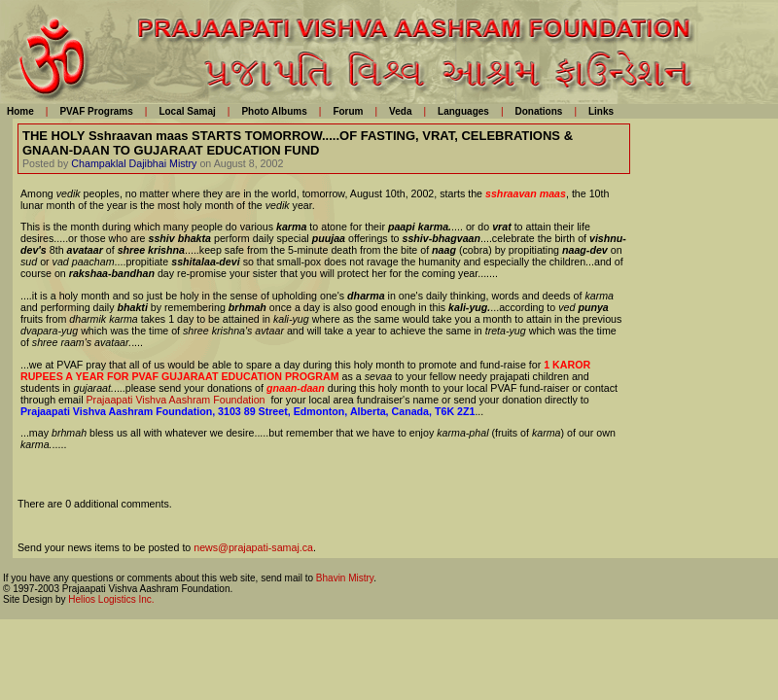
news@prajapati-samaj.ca (253, 547)
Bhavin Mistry (345, 578)
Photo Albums (274, 111)
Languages (463, 111)
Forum (348, 111)
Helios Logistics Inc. (111, 599)
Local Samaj (187, 111)
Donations (538, 111)
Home (20, 111)
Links (601, 111)
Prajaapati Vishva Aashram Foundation (176, 400)
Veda (400, 111)
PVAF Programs (96, 111)
